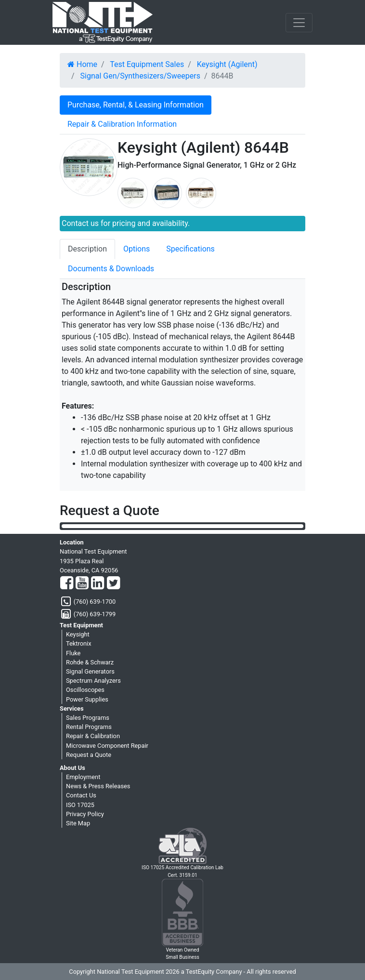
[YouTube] (82, 583)
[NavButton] (299, 23)
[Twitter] (113, 583)
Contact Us (81, 795)
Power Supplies (87, 699)
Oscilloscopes (85, 690)
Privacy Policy (85, 814)
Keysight (78, 634)
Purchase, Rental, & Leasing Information (136, 105)
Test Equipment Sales (147, 64)
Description (87, 249)
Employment (83, 777)
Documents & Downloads (111, 269)
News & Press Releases (98, 786)
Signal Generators (90, 671)
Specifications (190, 249)
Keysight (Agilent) (227, 64)
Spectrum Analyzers (93, 681)
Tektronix (79, 643)
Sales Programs (88, 718)
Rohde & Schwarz (90, 662)
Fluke (73, 653)
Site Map (78, 823)
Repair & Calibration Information (122, 124)
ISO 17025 (80, 805)
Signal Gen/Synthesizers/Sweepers (140, 76)
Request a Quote (89, 755)
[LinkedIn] (98, 583)
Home (82, 64)
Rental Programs (89, 727)
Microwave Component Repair (107, 746)
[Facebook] (67, 583)
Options (137, 249)
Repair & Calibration (93, 736)
